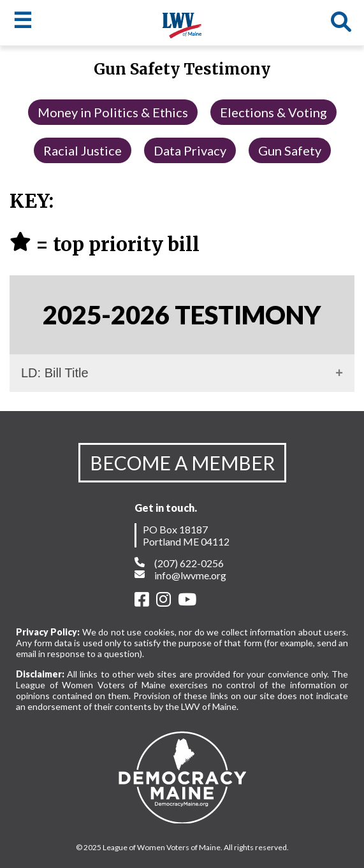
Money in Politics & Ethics (113, 112)
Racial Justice (83, 150)
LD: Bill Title (55, 373)
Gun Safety (290, 150)
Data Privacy (190, 150)
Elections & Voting (273, 112)
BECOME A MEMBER (182, 463)
